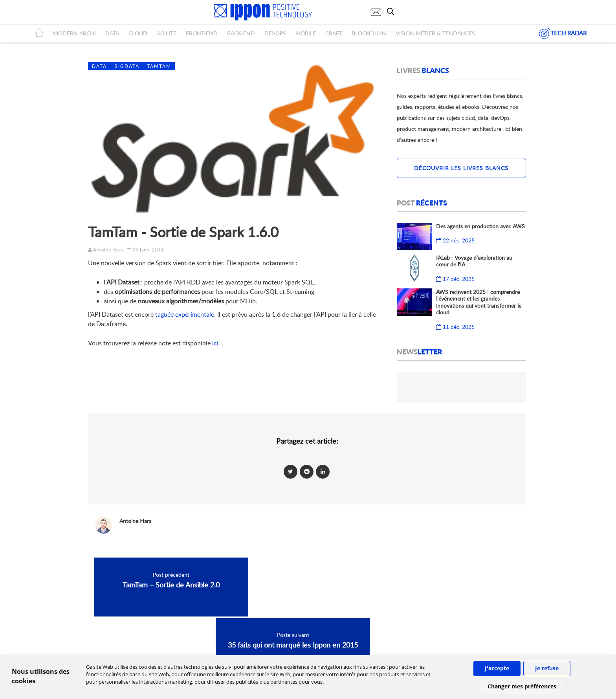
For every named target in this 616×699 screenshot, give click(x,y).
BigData (127, 66)
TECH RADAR (563, 33)
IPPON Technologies (422, 647)
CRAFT (334, 33)
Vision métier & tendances (435, 33)
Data (99, 66)
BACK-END (241, 33)
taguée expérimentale (185, 314)
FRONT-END (202, 33)
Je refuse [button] (547, 668)
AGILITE (167, 33)
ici (215, 343)
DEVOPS (275, 33)
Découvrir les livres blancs (461, 168)
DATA (112, 33)
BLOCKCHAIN (369, 33)
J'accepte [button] (497, 668)
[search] (392, 11)
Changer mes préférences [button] (522, 686)
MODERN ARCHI (74, 33)
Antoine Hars (108, 250)
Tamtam (159, 66)
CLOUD (138, 33)
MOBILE (306, 33)
